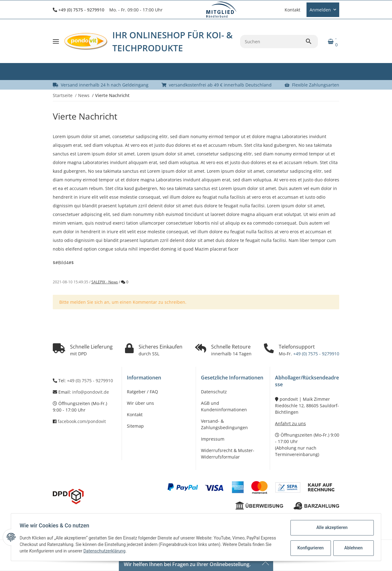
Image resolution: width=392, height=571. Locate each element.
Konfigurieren (310, 548)
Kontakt (292, 10)
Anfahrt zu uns (290, 423)
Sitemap (135, 426)
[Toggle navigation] (56, 41)
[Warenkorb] (331, 41)
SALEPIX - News (105, 282)
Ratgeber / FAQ (142, 392)
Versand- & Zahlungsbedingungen (224, 424)
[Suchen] (273, 42)
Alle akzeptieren (330, 527)
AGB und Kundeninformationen (224, 406)
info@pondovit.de (91, 392)
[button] (278, 10)
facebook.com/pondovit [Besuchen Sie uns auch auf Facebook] (82, 421)
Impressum (213, 439)
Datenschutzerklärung (106, 551)
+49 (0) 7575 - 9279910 (81, 10)
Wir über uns (140, 403)
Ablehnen (352, 548)
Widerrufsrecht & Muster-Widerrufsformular (228, 454)
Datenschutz (214, 392)
